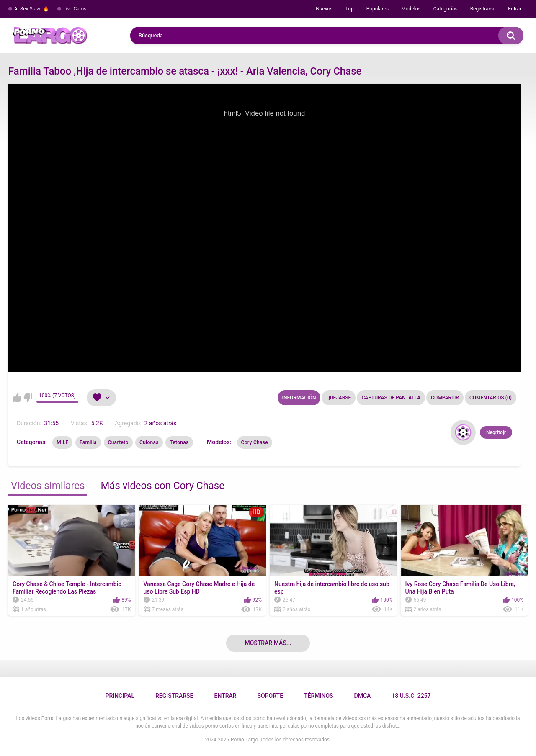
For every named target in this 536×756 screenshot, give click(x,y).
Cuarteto (118, 442)
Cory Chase (255, 442)
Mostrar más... (268, 643)
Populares (378, 9)
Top (349, 9)
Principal (120, 696)
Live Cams (75, 9)
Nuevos (324, 9)
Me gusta (17, 398)
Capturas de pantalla (391, 398)
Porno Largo (244, 740)
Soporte (270, 696)
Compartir (445, 398)
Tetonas (179, 442)
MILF (62, 442)
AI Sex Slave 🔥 (32, 9)
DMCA (363, 696)
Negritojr (496, 432)
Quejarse (339, 398)
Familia (88, 442)
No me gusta (28, 398)
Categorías (446, 9)
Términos (319, 696)
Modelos (411, 9)
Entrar (515, 9)
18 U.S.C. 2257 (411, 696)
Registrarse (483, 9)
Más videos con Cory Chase (162, 486)
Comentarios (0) (491, 398)
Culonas (149, 442)
